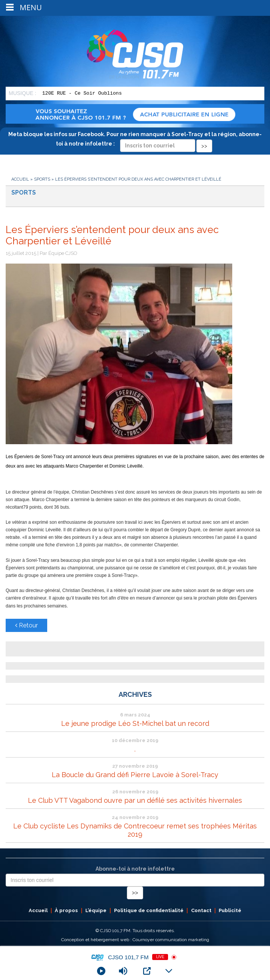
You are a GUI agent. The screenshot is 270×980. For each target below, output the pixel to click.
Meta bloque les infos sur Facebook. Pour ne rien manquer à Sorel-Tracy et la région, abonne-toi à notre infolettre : (135, 140)
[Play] (101, 971)
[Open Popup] (147, 971)
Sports (42, 179)
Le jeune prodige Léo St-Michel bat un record (135, 723)
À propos (66, 910)
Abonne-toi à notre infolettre (135, 869)
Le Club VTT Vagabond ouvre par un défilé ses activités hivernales (135, 800)
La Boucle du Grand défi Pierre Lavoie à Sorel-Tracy (135, 775)
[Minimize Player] (169, 971)
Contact (201, 910)
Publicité (230, 910)
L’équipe (96, 910)
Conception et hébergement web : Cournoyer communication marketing (135, 940)
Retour (26, 625)
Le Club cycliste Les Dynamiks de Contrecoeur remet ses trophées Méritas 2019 (135, 830)
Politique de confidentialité (149, 910)
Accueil (20, 179)
